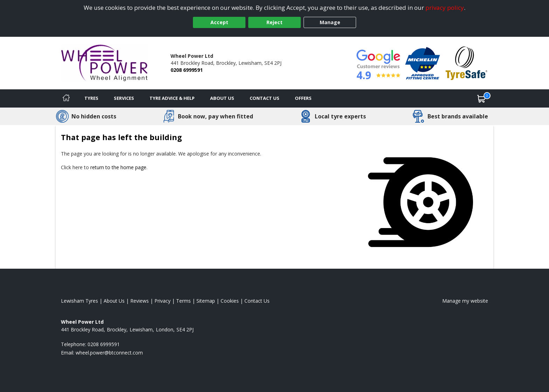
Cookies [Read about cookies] (230, 301)
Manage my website (465, 301)
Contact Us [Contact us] (265, 98)
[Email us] (109, 353)
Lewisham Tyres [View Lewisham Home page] (79, 301)
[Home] (66, 98)
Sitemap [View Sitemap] (206, 301)
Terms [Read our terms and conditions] (183, 301)
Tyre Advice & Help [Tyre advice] (172, 98)
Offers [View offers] (303, 98)
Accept (219, 22)
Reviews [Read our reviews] (140, 301)
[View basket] (481, 98)
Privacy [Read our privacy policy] (162, 301)
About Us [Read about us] (114, 301)
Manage (330, 22)
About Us (222, 98)
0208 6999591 (187, 70)
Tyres (91, 98)
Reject (274, 22)
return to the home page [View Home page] (118, 167)
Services (124, 98)
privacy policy (445, 8)
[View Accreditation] (423, 63)
